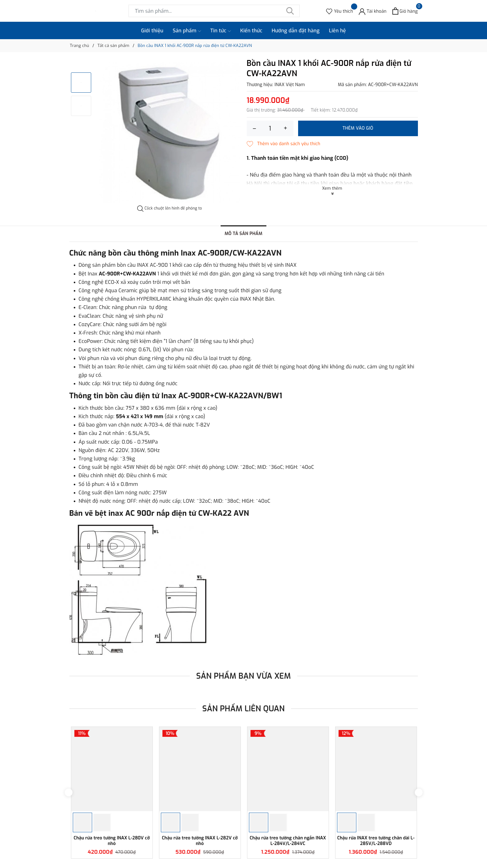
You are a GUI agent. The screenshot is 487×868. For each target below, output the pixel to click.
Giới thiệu (152, 31)
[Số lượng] (270, 128)
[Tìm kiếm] (290, 11)
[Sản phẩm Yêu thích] (339, 11)
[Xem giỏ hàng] (405, 11)
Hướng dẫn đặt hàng (296, 31)
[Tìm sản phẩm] (214, 11)
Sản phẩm (187, 31)
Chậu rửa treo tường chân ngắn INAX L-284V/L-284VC (288, 841)
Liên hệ (337, 31)
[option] (170, 132)
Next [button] (419, 793)
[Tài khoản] (373, 11)
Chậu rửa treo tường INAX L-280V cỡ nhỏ (112, 841)
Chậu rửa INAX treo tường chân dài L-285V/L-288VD (376, 841)
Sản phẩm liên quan (244, 709)
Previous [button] (69, 793)
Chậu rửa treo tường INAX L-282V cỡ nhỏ (200, 841)
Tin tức (221, 31)
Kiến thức (251, 31)
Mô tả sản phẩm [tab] (244, 234)
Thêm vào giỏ (358, 128)
